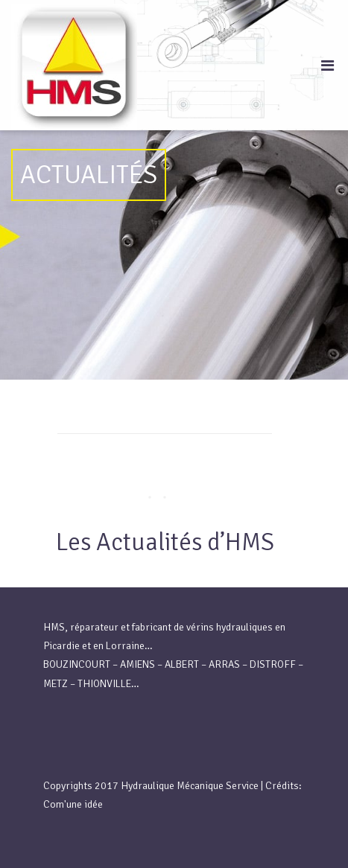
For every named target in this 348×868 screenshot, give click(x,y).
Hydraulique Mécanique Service (190, 786)
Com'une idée (73, 804)
